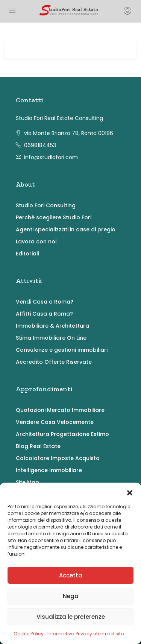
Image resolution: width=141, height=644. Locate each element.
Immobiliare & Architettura (52, 326)
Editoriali (27, 254)
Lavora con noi (36, 241)
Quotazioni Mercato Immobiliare (60, 410)
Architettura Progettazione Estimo (62, 434)
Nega (71, 596)
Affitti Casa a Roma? (44, 314)
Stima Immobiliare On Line (51, 338)
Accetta (71, 575)
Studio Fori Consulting (46, 205)
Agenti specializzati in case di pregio (66, 229)
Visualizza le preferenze (71, 617)
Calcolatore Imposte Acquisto (58, 458)
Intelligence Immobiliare (49, 470)
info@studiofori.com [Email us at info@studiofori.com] (51, 157)
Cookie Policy (29, 634)
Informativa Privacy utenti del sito (86, 634)
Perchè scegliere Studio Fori (54, 217)
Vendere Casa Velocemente (55, 422)
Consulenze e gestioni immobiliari (62, 350)
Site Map (27, 482)
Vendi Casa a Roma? (45, 302)
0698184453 (40, 145)
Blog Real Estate (38, 446)
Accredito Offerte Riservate (54, 362)
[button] (130, 492)
